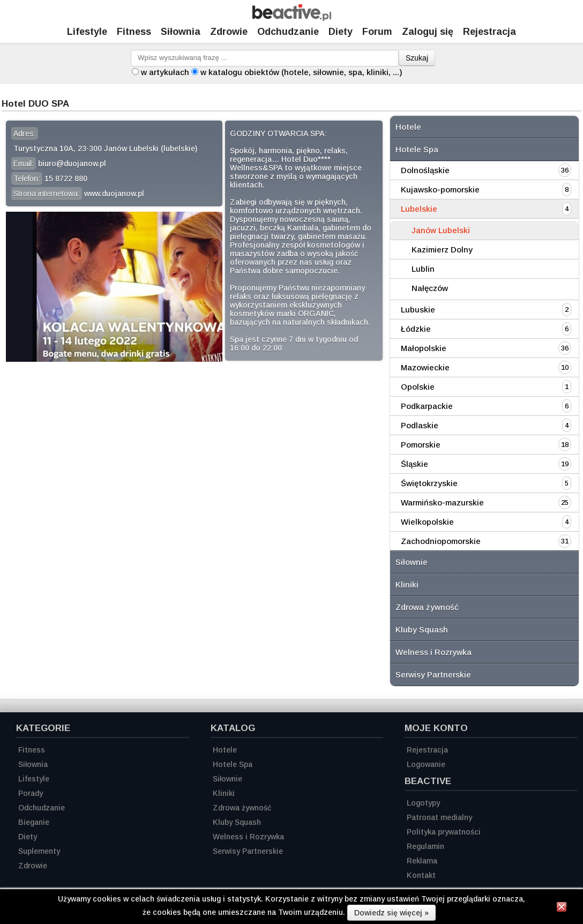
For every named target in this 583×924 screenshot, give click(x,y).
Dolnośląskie (425, 170)
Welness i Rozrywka (433, 652)
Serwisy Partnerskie (433, 675)
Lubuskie (418, 310)
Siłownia (181, 32)
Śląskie (414, 464)
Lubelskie (419, 209)
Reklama (422, 861)
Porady (31, 793)
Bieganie (34, 822)
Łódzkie (416, 329)
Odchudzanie (288, 32)
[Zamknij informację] (562, 908)
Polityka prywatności (444, 832)
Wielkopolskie (427, 522)
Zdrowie (229, 32)
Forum (377, 32)
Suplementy (39, 851)
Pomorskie (421, 445)
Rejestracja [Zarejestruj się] (489, 32)
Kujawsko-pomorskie (440, 189)
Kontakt (421, 875)
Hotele (408, 127)
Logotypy (423, 803)
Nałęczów (430, 288)
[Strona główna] (292, 18)
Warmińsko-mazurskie (442, 502)
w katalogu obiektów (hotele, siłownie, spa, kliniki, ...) (301, 72)
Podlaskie (420, 425)
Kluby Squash (422, 629)
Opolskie (418, 387)
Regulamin (425, 846)
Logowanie (426, 764)
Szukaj (417, 58)
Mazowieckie (425, 367)
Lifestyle (87, 32)
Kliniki (407, 584)
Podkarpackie (427, 406)
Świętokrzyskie (429, 483)
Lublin (423, 269)
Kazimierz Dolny (442, 249)
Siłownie (412, 562)
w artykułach (165, 72)
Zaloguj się (428, 32)
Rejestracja (427, 750)
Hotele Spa (417, 149)
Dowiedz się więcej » (391, 913)
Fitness (134, 32)
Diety (341, 32)
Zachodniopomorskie (441, 541)
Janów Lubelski (441, 230)
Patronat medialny (439, 817)
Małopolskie (424, 348)
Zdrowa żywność (427, 607)
